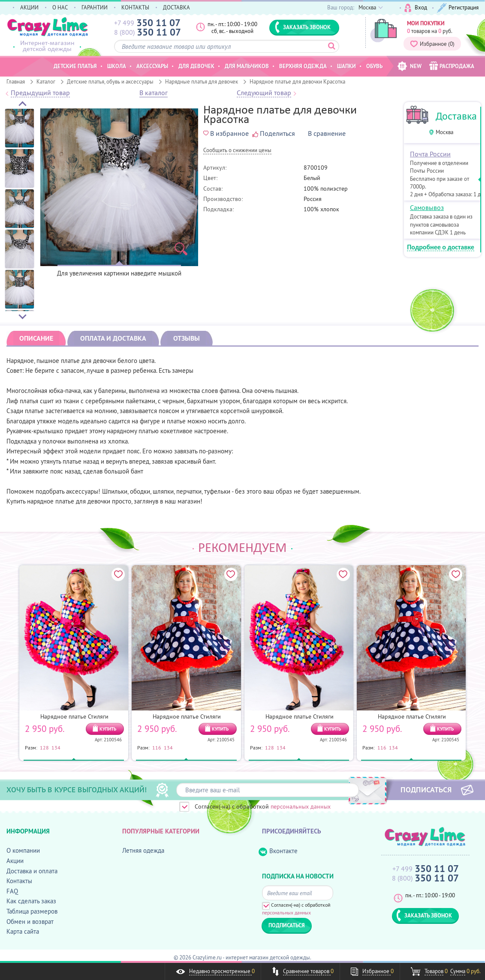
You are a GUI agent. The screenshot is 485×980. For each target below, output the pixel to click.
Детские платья (75, 66)
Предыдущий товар (40, 93)
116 (157, 747)
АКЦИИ (29, 7)
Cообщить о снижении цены (237, 151)
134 (56, 747)
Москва (444, 132)
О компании (23, 850)
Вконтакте (278, 851)
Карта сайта (23, 931)
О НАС (60, 7)
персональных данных (301, 806)
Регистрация (458, 8)
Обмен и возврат (30, 922)
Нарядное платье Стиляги (74, 716)
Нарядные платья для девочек (202, 81)
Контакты (19, 881)
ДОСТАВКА (176, 7)
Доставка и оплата (32, 871)
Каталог (46, 81)
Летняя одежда (143, 850)
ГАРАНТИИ (95, 7)
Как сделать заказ (31, 901)
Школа (117, 66)
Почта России (430, 154)
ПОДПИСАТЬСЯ (426, 789)
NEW (409, 66)
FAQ (12, 891)
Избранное (432, 44)
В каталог (154, 93)
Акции (15, 861)
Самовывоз (427, 207)
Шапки (346, 66)
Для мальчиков (247, 66)
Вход (416, 8)
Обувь (374, 66)
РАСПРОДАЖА (452, 66)
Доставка (456, 116)
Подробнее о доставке (441, 247)
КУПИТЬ (108, 729)
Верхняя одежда (303, 66)
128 (44, 747)
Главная (16, 81)
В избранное (226, 133)
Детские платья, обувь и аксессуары (110, 81)
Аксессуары (152, 66)
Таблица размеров (32, 911)
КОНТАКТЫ (135, 7)
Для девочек (196, 66)
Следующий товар (264, 93)
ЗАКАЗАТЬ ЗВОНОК (303, 27)
